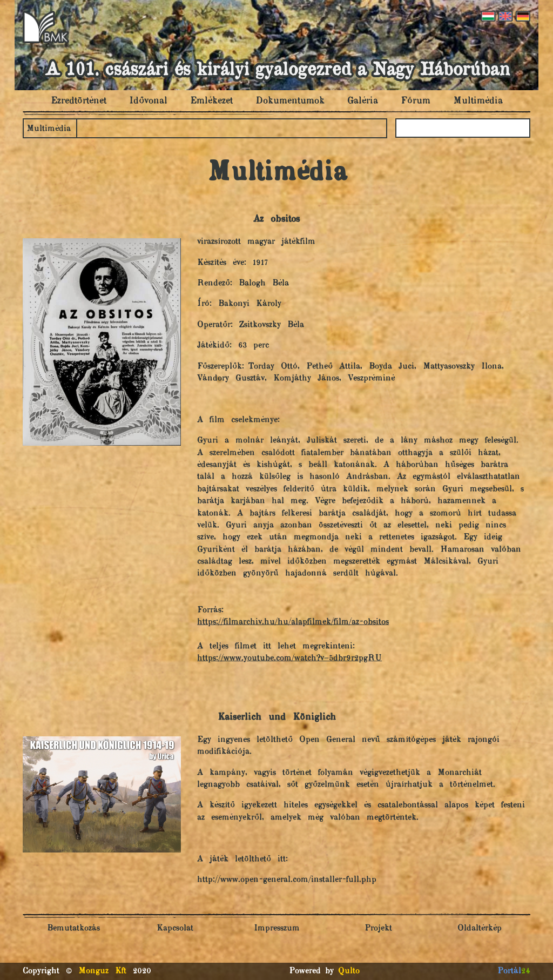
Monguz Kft (102, 971)
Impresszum (277, 928)
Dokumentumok (290, 101)
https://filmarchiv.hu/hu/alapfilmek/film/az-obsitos (293, 622)
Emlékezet (211, 101)
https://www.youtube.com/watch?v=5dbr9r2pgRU (289, 658)
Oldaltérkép (480, 928)
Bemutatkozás (73, 928)
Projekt (378, 928)
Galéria (363, 101)
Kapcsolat (175, 928)
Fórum (416, 101)
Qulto (349, 971)
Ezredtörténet (79, 101)
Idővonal (148, 101)
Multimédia (478, 101)
